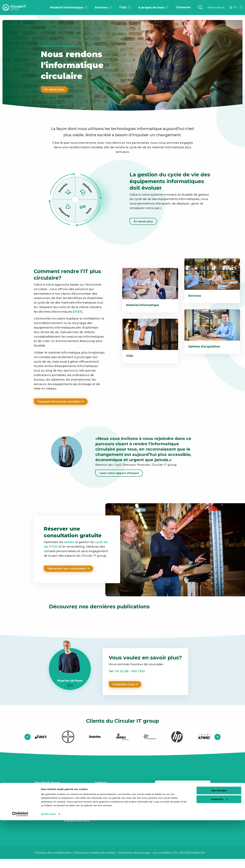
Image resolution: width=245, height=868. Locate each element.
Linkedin (105, 807)
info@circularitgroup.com (118, 793)
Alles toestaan (219, 838)
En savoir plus (54, 90)
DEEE (78, 312)
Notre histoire (74, 815)
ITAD (54, 547)
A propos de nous (77, 822)
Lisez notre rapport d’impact (120, 473)
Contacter (42, 800)
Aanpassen (219, 847)
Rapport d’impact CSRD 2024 (76, 795)
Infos (38, 806)
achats (69, 543)
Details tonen (48, 862)
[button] (27, 738)
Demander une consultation (70, 569)
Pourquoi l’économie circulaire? (62, 402)
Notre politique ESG (75, 806)
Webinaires (43, 813)
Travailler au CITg (47, 793)
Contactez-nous (126, 685)
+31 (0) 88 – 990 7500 (129, 672)
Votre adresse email (183, 801)
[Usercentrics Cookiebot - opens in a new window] (20, 862)
